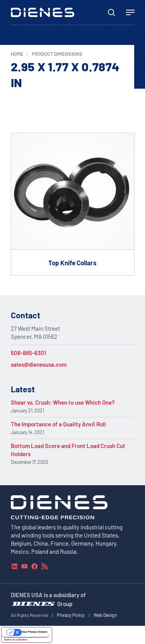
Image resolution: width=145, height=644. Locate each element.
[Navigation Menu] (130, 12)
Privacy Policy (71, 615)
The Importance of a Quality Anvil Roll (58, 424)
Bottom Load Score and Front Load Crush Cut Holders (68, 450)
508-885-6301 (28, 353)
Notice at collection (16, 640)
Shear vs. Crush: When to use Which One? (63, 402)
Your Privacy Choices (34, 632)
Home (17, 54)
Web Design (105, 615)
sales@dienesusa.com (39, 364)
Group (65, 604)
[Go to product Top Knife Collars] (73, 204)
